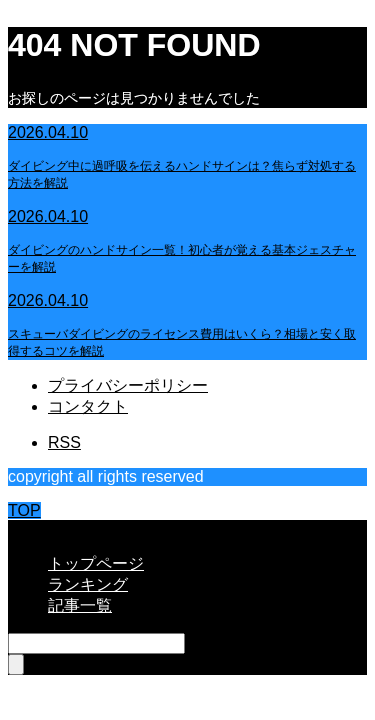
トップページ (96, 563)
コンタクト (88, 406)
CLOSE (35, 528)
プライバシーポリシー (128, 385)
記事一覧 (80, 605)
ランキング (88, 584)
